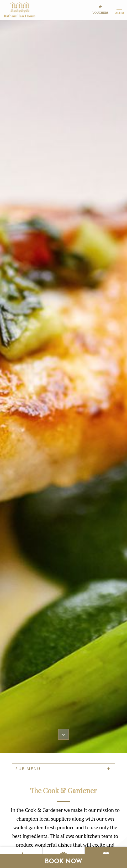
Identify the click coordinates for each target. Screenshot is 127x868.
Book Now (64, 862)
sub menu (28, 768)
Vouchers (100, 9)
